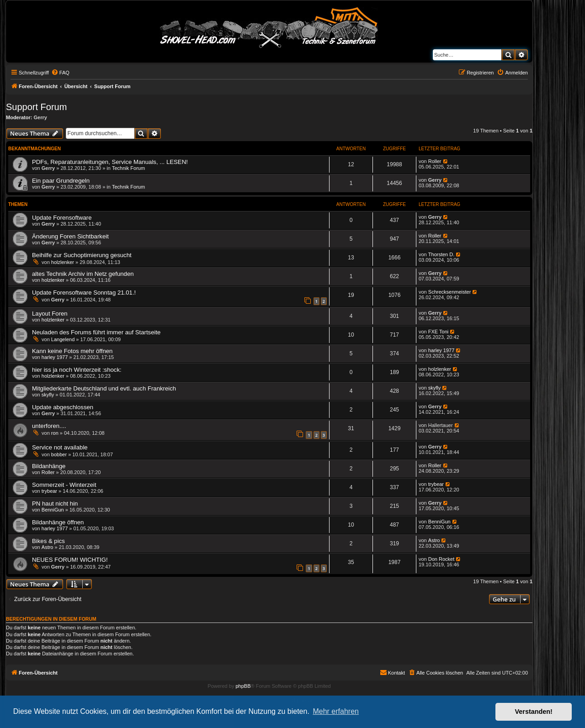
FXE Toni (438, 332)
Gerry (40, 117)
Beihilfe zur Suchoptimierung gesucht (82, 255)
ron (55, 433)
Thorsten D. (441, 254)
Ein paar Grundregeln (61, 181)
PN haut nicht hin (55, 504)
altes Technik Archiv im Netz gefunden (83, 274)
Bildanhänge (49, 466)
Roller (435, 161)
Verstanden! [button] (534, 712)
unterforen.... (49, 426)
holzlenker (63, 262)
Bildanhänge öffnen (58, 522)
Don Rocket (441, 559)
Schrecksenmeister (450, 292)
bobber (59, 454)
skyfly (48, 395)
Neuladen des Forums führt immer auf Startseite (96, 332)
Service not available (60, 447)
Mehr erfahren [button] (336, 711)
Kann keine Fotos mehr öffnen (72, 351)
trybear (49, 491)
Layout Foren (50, 314)
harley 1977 (55, 357)
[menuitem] (60, 73)
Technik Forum (128, 168)
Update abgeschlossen (63, 407)
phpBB (243, 686)
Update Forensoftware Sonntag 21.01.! (84, 293)
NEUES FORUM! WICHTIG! (70, 560)
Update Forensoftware (62, 218)
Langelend (63, 339)
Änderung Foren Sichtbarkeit (70, 236)
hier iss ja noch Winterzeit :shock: (77, 370)
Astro (48, 547)
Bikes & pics (48, 541)
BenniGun (53, 510)
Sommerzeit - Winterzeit (64, 485)
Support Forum (36, 107)
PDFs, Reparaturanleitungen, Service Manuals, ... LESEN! (110, 162)
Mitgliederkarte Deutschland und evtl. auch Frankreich (104, 388)
